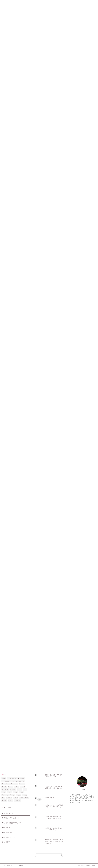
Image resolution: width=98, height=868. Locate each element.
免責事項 (21, 866)
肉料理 (5, 801)
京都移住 (7, 842)
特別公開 (10, 798)
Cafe (4, 778)
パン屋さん (15, 784)
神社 (22, 798)
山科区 (13, 795)
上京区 (5, 787)
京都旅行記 (6, 51)
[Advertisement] (49, 31)
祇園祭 (14, 548)
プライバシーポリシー (78, 3)
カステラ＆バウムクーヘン (18, 781)
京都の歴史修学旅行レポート (14, 823)
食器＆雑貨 (18, 801)
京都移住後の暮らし (31, 3)
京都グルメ (8, 828)
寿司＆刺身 (6, 795)
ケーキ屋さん (6, 784)
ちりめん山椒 (6, 781)
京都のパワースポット (12, 818)
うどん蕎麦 (22, 778)
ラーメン (22, 784)
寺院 (22, 792)
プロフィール (17, 3)
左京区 (19, 795)
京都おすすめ (9, 813)
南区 (4, 792)
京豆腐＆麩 (6, 789)
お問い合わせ (63, 3)
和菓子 (16, 792)
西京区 (11, 801)
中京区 (7, 548)
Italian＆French (12, 778)
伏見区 (20, 789)
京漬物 (23, 787)
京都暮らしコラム (10, 837)
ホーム (6, 3)
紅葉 (27, 798)
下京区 (11, 787)
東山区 (25, 795)
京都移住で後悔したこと (48, 3)
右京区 (10, 792)
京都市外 (13, 789)
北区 (26, 789)
